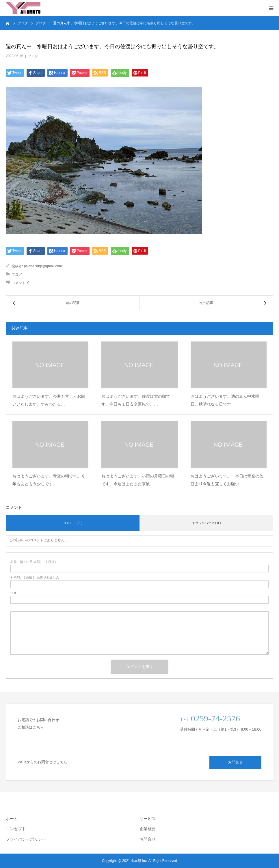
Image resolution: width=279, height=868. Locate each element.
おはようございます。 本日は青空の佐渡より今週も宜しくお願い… (227, 480)
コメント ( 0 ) (73, 523)
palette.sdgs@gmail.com (43, 266)
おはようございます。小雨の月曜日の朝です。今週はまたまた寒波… (138, 480)
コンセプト (16, 829)
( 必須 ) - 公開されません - (36, 577)
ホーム (12, 819)
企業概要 (148, 829)
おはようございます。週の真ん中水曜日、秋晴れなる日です (225, 400)
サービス (148, 819)
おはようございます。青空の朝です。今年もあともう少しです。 (49, 480)
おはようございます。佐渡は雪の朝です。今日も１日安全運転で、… (136, 400)
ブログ (33, 56)
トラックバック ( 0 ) (207, 523)
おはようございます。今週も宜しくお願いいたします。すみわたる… (49, 400)
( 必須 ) (33, 562)
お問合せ (235, 762)
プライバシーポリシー (26, 839)
